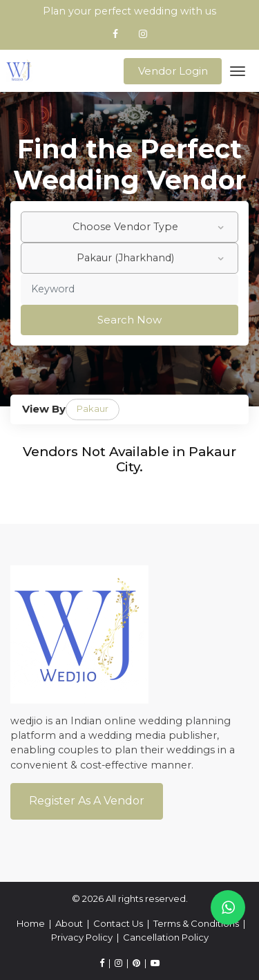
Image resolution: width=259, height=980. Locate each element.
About (69, 923)
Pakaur (93, 408)
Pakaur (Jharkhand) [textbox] (125, 258)
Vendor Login (173, 71)
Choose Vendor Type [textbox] (125, 227)
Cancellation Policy (166, 937)
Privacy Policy (82, 937)
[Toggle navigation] (238, 71)
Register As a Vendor (87, 801)
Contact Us (118, 923)
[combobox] (129, 227)
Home (31, 923)
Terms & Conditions (196, 923)
